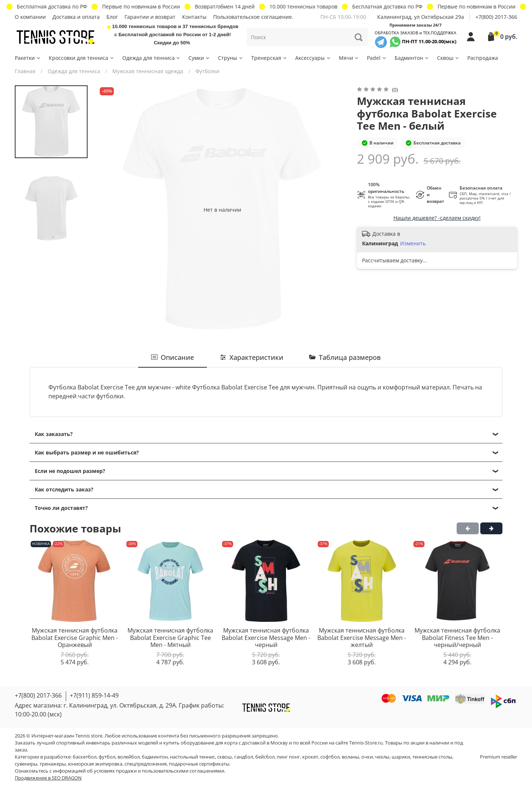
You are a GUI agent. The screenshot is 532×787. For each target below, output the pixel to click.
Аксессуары (313, 58)
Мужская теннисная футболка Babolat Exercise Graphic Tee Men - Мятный (170, 638)
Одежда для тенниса (152, 58)
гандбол (244, 757)
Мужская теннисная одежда (148, 71)
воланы (350, 757)
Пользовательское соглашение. (253, 17)
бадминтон (155, 757)
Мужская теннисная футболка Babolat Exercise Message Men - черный (266, 638)
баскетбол (85, 757)
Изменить (413, 243)
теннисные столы (432, 757)
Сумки (199, 58)
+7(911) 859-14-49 (94, 695)
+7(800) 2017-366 (496, 17)
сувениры (26, 764)
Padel (377, 58)
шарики (401, 757)
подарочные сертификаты (199, 764)
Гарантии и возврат (150, 17)
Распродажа (483, 58)
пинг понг (288, 757)
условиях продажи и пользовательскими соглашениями (159, 771)
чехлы (382, 757)
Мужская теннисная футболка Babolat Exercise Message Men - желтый (362, 638)
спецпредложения (146, 764)
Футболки (207, 71)
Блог (112, 17)
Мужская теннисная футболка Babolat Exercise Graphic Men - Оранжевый (75, 638)
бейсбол (265, 757)
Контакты (194, 17)
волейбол (129, 757)
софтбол (330, 757)
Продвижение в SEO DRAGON (48, 778)
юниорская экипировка (95, 764)
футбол (107, 757)
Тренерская (269, 58)
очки (367, 757)
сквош (225, 757)
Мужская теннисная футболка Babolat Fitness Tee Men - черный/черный (457, 638)
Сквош (448, 58)
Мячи (349, 58)
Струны (231, 58)
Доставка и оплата (76, 17)
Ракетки (28, 58)
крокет (310, 757)
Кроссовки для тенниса (82, 58)
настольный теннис (192, 757)
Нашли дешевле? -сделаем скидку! (437, 218)
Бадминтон (412, 58)
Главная (25, 71)
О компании (30, 17)
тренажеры (53, 764)
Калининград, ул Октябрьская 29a (421, 17)
